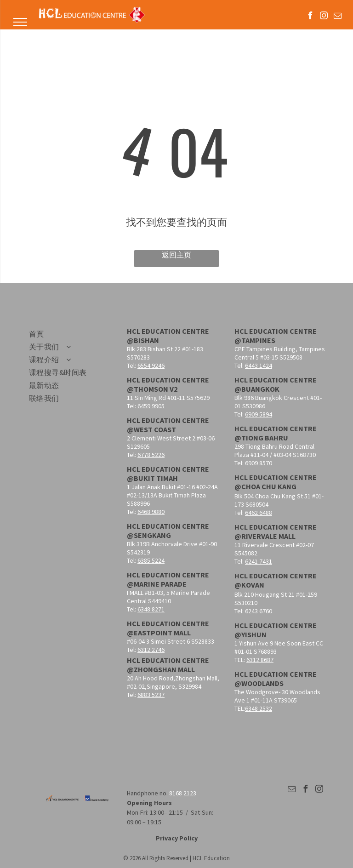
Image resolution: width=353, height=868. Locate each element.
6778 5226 (151, 455)
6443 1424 (259, 365)
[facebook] (310, 17)
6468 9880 (151, 512)
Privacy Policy (177, 838)
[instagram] (324, 17)
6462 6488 (259, 513)
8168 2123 (183, 793)
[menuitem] (70, 334)
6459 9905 (151, 406)
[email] (338, 17)
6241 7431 (259, 561)
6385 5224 (151, 560)
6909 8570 (259, 463)
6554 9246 (151, 365)
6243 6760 (259, 611)
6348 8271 (151, 609)
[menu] (20, 22)
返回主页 (176, 255)
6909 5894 (259, 414)
